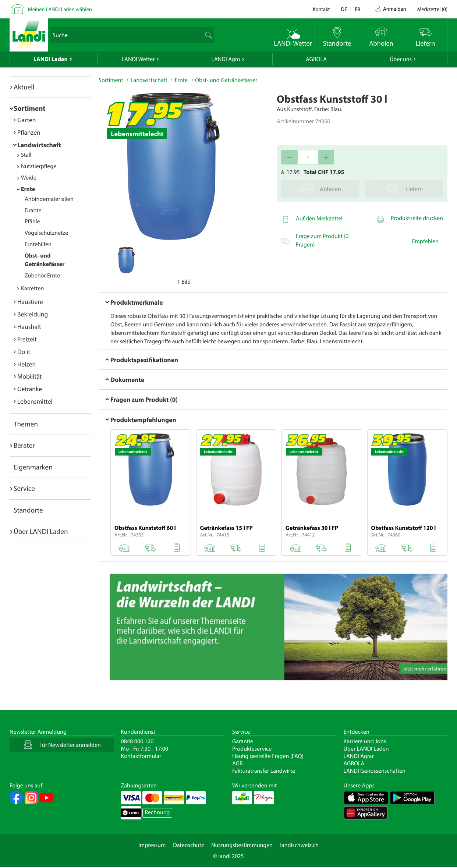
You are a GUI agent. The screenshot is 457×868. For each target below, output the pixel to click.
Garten (26, 120)
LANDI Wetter (138, 59)
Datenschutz (188, 845)
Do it (24, 352)
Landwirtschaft (39, 145)
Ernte (28, 189)
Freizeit (27, 339)
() (432, 9)
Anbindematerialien (49, 199)
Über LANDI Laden (41, 531)
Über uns (401, 59)
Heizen (26, 364)
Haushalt (29, 327)
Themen (26, 424)
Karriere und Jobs (365, 741)
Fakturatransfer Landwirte (264, 771)
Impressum (152, 845)
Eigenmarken (33, 467)
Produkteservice (252, 749)
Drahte (33, 210)
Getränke (30, 389)
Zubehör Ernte (42, 276)
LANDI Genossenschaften (375, 771)
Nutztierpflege (39, 166)
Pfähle (32, 222)
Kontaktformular (141, 756)
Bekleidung (33, 314)
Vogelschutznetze (46, 233)
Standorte (28, 510)
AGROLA (316, 59)
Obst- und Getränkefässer (226, 80)
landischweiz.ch (299, 845)
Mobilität (29, 376)
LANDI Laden (51, 59)
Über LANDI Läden (366, 749)
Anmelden (395, 9)
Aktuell (24, 87)
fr (357, 9)
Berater (24, 445)
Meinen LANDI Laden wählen (60, 9)
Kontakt (321, 9)
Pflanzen (29, 132)
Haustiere (30, 302)
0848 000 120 (137, 741)
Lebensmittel (35, 401)
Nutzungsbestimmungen (242, 845)
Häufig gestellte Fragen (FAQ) (268, 756)
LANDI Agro (226, 59)
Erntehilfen (38, 244)
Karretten (32, 288)
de (344, 9)
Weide (29, 178)
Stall (26, 155)
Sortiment (29, 108)
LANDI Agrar (359, 756)
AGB (238, 764)
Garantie (243, 741)
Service (24, 488)
